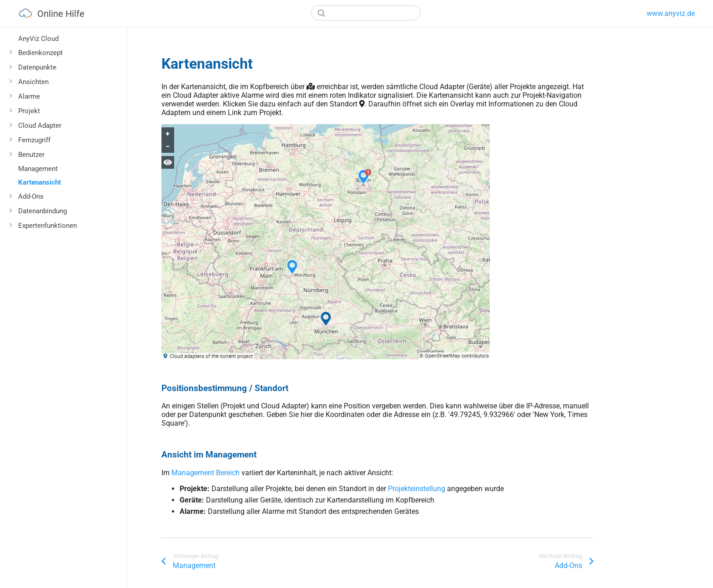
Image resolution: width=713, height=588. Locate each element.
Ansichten (33, 82)
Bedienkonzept (40, 53)
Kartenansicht (40, 182)
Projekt (29, 111)
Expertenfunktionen (48, 226)
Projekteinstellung (417, 489)
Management (38, 169)
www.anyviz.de (671, 13)
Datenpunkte (37, 67)
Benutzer (31, 155)
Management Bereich (206, 473)
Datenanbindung (43, 211)
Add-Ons (31, 196)
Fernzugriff (34, 140)
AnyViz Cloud (38, 39)
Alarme (29, 96)
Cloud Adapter (40, 126)
